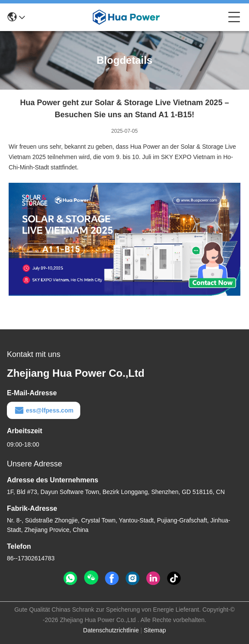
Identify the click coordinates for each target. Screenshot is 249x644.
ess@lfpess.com (44, 410)
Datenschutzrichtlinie (111, 630)
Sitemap (155, 630)
